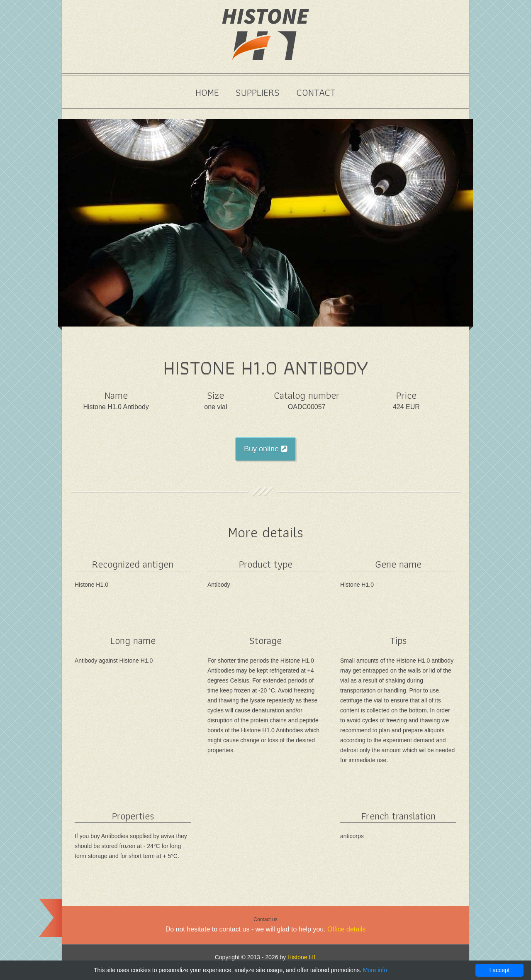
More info (375, 970)
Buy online (265, 449)
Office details (346, 929)
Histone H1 (302, 957)
